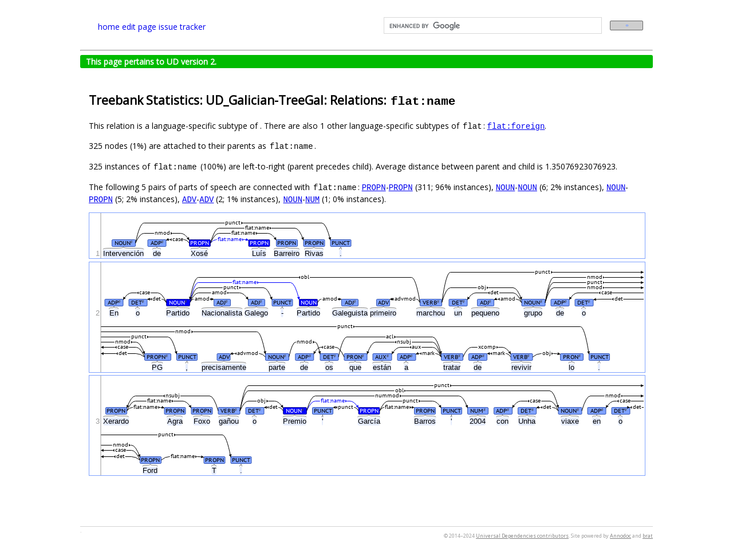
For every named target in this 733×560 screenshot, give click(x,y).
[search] (492, 26)
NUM (312, 199)
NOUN (506, 187)
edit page (139, 27)
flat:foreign (516, 126)
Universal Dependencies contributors (522, 536)
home (109, 27)
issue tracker (182, 27)
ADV (189, 199)
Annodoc (620, 536)
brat (648, 536)
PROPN (374, 187)
